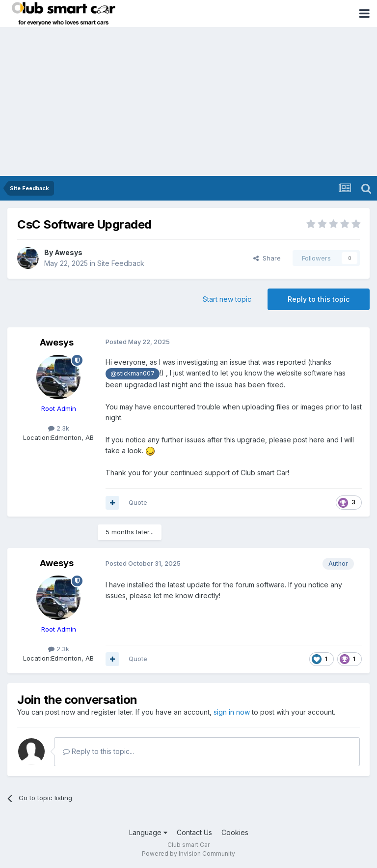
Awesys (68, 252)
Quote (138, 502)
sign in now (232, 712)
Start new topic (227, 299)
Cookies (235, 832)
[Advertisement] (188, 102)
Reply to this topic (319, 299)
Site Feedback (121, 263)
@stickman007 (133, 373)
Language (148, 832)
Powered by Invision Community (188, 854)
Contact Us (194, 832)
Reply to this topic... (98, 751)
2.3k (59, 428)
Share (267, 258)
